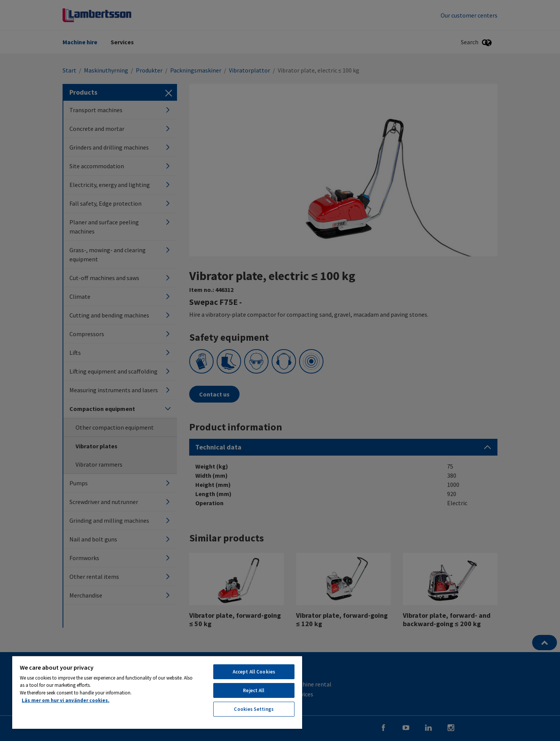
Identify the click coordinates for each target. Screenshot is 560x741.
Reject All (254, 690)
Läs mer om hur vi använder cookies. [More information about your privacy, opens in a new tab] (66, 700)
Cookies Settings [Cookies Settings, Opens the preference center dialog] (254, 709)
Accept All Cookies (254, 672)
